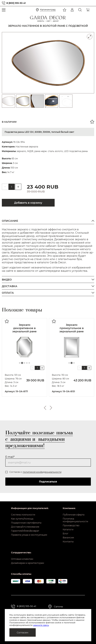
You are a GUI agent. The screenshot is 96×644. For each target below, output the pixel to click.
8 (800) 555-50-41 (16, 3)
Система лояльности (23, 515)
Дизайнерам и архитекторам (27, 563)
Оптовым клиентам (22, 559)
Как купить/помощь (22, 519)
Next (51, 408)
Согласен (23, 632)
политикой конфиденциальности (42, 472)
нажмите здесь (41, 625)
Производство (71, 525)
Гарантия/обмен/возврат (25, 531)
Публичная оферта (74, 515)
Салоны (58, 607)
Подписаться (48, 482)
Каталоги (68, 529)
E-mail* (10, 457)
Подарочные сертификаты (26, 523)
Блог (66, 533)
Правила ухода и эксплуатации (29, 535)
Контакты (68, 542)
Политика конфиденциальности (74, 520)
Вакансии (68, 538)
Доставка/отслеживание (25, 527)
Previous (45, 408)
